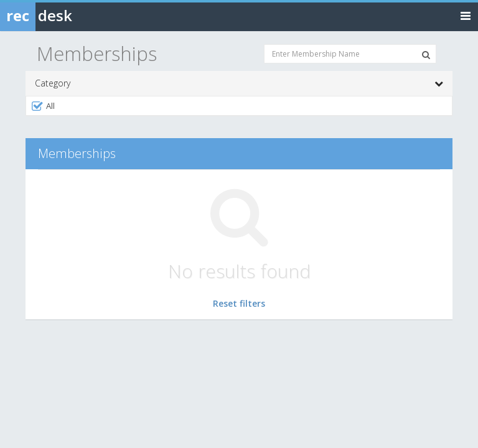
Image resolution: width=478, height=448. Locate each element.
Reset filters (239, 303)
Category (239, 83)
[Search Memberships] (426, 55)
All (43, 106)
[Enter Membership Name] (350, 54)
